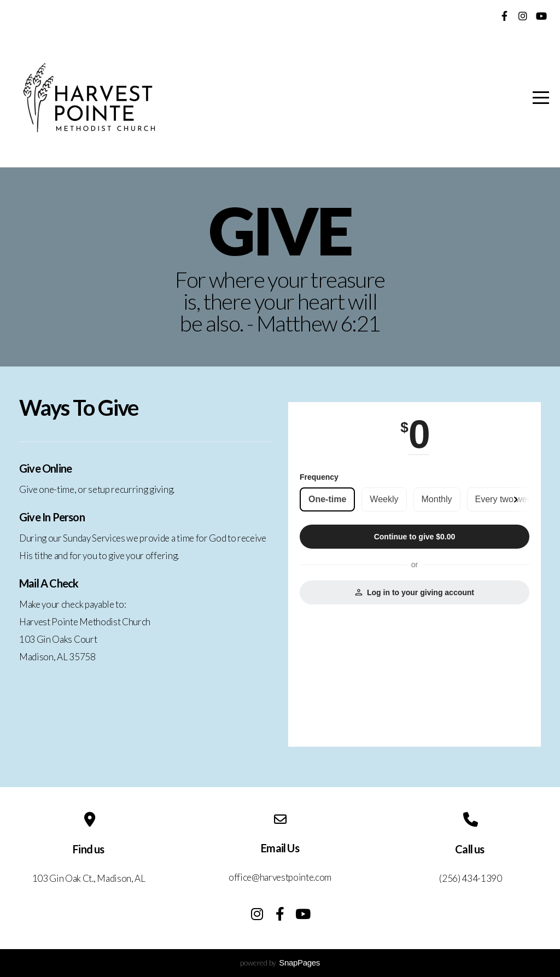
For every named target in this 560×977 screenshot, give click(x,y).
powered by (280, 963)
